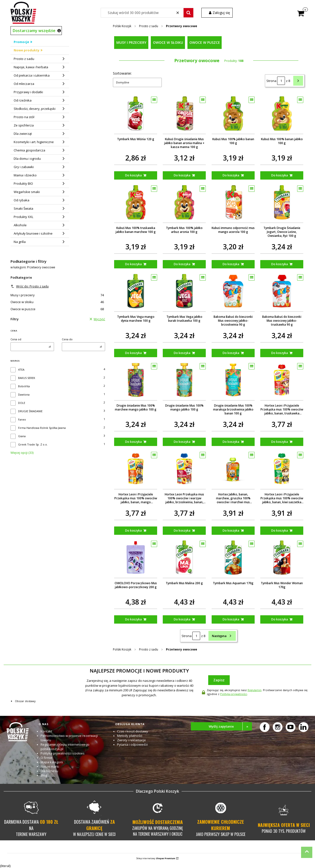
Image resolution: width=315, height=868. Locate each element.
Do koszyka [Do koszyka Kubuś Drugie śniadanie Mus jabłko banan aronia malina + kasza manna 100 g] (182, 175)
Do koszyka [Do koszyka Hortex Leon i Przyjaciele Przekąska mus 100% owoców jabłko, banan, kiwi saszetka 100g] (280, 531)
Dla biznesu (49, 771)
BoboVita (24, 386)
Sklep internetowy (156, 858)
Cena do (67, 339)
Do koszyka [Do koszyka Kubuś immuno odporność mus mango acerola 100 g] (231, 264)
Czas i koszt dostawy (133, 731)
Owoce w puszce (57, 309)
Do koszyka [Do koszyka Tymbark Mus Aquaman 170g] (231, 619)
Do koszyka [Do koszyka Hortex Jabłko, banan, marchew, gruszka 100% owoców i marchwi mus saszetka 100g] (231, 531)
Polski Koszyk (122, 26)
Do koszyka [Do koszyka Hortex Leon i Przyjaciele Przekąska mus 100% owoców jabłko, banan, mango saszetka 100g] (134, 531)
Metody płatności (130, 736)
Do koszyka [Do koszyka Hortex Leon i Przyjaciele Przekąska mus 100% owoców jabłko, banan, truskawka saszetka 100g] (280, 442)
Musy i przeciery (57, 295)
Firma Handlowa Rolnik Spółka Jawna (42, 428)
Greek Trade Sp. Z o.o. (33, 444)
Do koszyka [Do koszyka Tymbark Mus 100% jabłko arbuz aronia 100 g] (182, 264)
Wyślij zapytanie (230, 726)
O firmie (46, 758)
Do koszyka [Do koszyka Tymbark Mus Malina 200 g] (182, 619)
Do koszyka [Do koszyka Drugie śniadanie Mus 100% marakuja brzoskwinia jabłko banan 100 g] (231, 442)
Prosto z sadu (149, 26)
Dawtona (24, 394)
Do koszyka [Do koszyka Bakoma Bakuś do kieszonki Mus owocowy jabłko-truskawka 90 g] (280, 353)
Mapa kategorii (52, 762)
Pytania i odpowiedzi (132, 744)
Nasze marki (50, 766)
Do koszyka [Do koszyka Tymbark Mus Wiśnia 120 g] (134, 175)
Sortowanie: (122, 73)
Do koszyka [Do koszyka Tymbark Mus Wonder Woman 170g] (280, 619)
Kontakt (46, 731)
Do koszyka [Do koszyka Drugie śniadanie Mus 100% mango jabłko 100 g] (182, 442)
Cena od (16, 339)
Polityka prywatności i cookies (63, 753)
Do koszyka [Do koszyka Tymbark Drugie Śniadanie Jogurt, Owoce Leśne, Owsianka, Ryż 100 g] (280, 264)
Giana (22, 436)
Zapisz (219, 680)
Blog (44, 775)
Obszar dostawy (25, 701)
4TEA (21, 370)
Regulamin (255, 690)
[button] (188, 13)
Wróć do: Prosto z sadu (30, 286)
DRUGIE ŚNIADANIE (30, 411)
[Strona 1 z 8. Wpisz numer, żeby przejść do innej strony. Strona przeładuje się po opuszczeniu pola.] (281, 81)
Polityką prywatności (234, 694)
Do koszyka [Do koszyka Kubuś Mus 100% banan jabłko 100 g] (280, 175)
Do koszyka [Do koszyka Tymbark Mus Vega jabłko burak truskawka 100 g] (182, 353)
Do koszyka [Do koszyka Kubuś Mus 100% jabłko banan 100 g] (231, 175)
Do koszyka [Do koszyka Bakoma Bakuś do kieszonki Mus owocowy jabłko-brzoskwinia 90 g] (231, 353)
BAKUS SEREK (27, 378)
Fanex (22, 419)
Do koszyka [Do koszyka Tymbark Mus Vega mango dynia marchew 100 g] (134, 353)
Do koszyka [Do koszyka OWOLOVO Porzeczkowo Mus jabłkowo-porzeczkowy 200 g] (134, 619)
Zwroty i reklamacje (131, 740)
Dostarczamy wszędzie (34, 31)
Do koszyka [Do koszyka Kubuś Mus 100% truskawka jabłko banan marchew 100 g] (134, 264)
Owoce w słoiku (57, 302)
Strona (271, 81)
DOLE (22, 403)
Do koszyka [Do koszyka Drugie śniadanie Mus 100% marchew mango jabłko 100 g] (134, 442)
